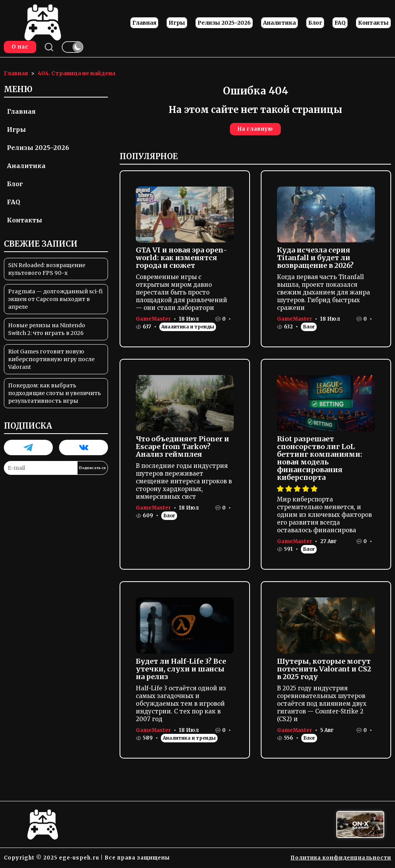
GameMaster (153, 319)
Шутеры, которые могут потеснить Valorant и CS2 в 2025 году (324, 669)
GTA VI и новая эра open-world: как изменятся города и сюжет (181, 258)
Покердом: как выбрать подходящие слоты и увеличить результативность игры (55, 393)
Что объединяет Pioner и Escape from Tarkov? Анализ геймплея (182, 447)
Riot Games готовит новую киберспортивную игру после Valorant (51, 359)
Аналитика (279, 23)
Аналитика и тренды (188, 327)
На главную (255, 129)
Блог (315, 23)
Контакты (373, 23)
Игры (177, 23)
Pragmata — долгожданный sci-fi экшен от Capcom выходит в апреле (55, 299)
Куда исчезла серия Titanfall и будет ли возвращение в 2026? (315, 258)
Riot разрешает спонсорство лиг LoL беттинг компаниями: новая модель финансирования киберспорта (320, 458)
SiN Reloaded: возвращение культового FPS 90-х (47, 269)
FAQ (340, 23)
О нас (20, 47)
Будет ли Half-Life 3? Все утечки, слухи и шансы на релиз (181, 669)
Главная (144, 23)
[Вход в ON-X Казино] (360, 825)
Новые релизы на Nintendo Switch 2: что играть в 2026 (47, 329)
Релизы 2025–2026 (224, 23)
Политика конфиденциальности (341, 858)
